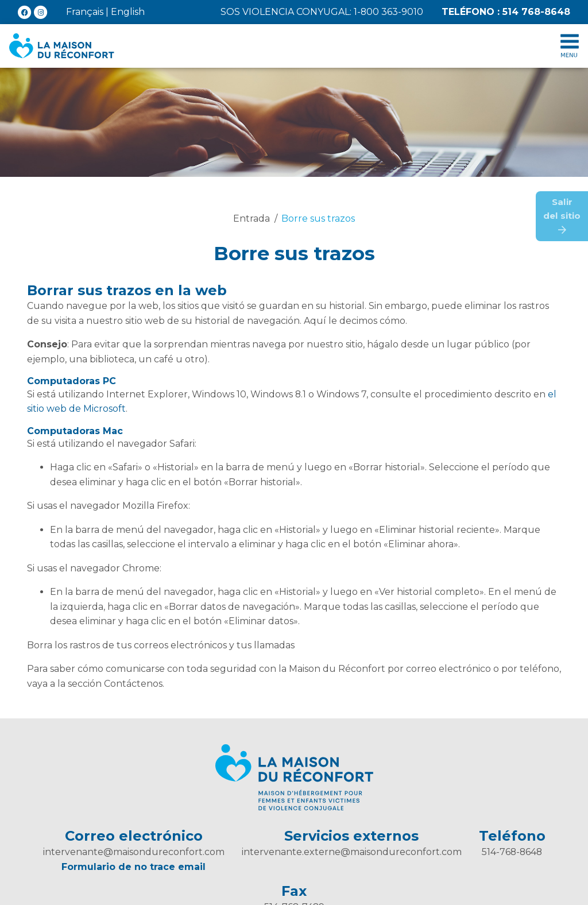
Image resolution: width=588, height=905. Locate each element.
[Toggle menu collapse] (570, 46)
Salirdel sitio (562, 216)
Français (85, 12)
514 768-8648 (506, 12)
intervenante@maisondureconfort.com (134, 852)
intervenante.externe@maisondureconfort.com (352, 852)
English (128, 12)
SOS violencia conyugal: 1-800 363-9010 (322, 12)
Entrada (252, 218)
